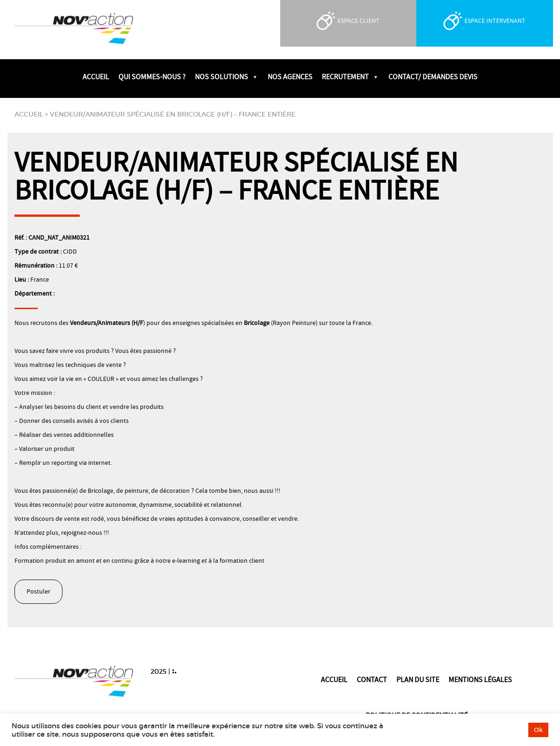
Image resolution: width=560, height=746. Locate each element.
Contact (372, 680)
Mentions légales (480, 680)
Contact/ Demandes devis (433, 77)
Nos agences (290, 77)
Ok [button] (538, 730)
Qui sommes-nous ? (152, 77)
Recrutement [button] (350, 77)
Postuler (38, 592)
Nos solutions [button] (227, 77)
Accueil (96, 77)
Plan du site (418, 680)
